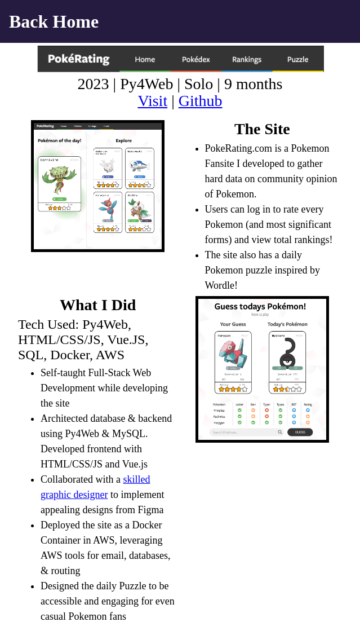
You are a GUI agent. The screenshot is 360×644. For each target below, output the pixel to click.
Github (201, 101)
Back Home (54, 21)
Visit (152, 101)
